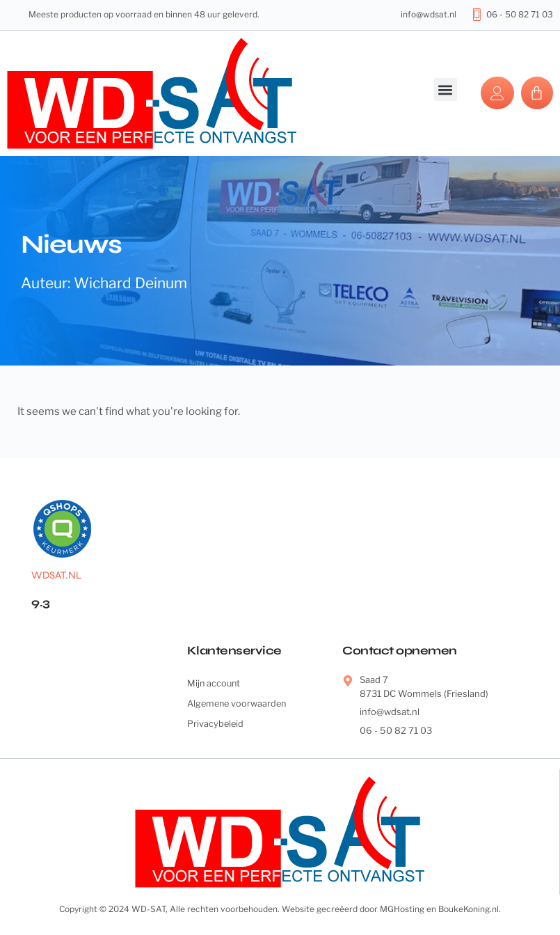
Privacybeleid (216, 724)
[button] (446, 89)
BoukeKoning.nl (469, 909)
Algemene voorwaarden (239, 704)
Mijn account (215, 683)
